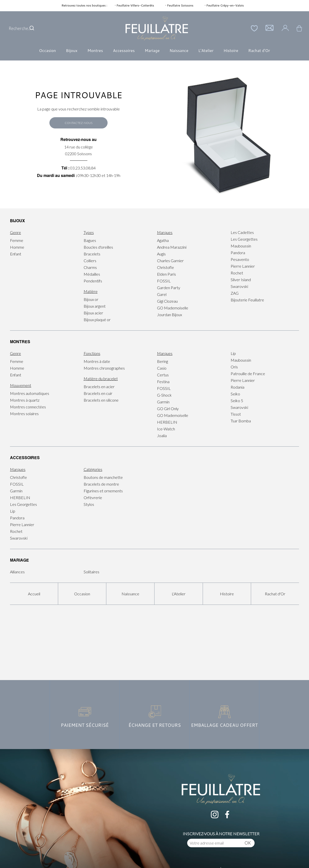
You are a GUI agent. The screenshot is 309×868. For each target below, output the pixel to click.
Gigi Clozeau (167, 301)
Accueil (34, 594)
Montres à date (97, 361)
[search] (32, 28)
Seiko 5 (237, 401)
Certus (163, 375)
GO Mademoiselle (173, 308)
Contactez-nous (78, 123)
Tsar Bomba (241, 421)
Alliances (17, 572)
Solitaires (91, 572)
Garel (162, 294)
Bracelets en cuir (98, 393)
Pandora (238, 253)
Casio (162, 368)
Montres (95, 50)
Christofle (165, 267)
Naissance (179, 50)
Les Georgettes (244, 239)
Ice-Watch (166, 429)
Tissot (236, 414)
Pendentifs (93, 281)
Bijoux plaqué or (97, 320)
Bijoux (72, 50)
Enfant (16, 254)
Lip (233, 353)
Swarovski (239, 286)
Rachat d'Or (259, 50)
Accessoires (124, 50)
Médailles (92, 274)
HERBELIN (167, 422)
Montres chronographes (104, 368)
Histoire (231, 50)
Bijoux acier (93, 313)
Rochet (237, 273)
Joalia (162, 435)
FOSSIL (164, 281)
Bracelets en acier (99, 387)
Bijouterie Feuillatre (247, 300)
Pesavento (240, 259)
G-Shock (164, 395)
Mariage (152, 50)
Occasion (47, 50)
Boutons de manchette (103, 477)
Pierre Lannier (243, 266)
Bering (162, 361)
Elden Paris (166, 274)
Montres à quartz (25, 400)
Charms (90, 267)
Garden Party (169, 288)
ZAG (235, 293)
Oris (234, 367)
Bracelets (92, 254)
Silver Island (241, 280)
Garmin (163, 402)
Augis (161, 254)
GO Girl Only (168, 409)
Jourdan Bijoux (169, 315)
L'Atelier (206, 50)
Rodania (237, 387)
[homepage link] (157, 28)
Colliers (90, 261)
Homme (17, 247)
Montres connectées (28, 407)
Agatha (163, 240)
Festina (163, 382)
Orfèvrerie (93, 497)
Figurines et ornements (103, 491)
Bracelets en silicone (101, 400)
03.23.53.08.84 (83, 168)
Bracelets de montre (101, 484)
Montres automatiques (30, 393)
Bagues (90, 240)
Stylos (89, 504)
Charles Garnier (170, 261)
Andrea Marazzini (172, 247)
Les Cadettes (242, 232)
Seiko (235, 394)
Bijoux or (91, 299)
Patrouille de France (248, 374)
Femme (17, 240)
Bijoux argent (95, 306)
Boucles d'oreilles (98, 247)
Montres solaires (24, 414)
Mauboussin (241, 246)
